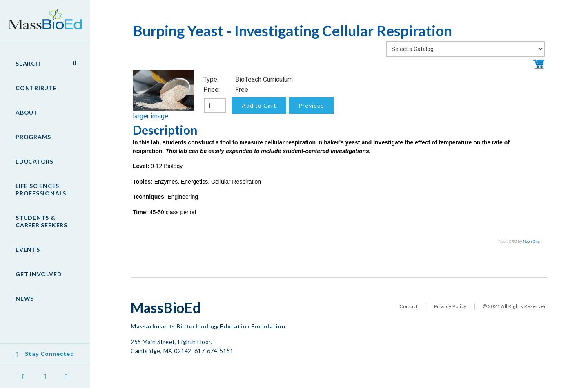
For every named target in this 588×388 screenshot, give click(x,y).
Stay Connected (50, 354)
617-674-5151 (214, 351)
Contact (409, 306)
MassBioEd (41, 15)
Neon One (531, 242)
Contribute (36, 88)
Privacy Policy (450, 306)
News (25, 298)
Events (28, 249)
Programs (33, 137)
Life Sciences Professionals (41, 190)
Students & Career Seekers (41, 221)
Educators (35, 161)
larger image (150, 116)
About (27, 112)
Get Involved (39, 274)
